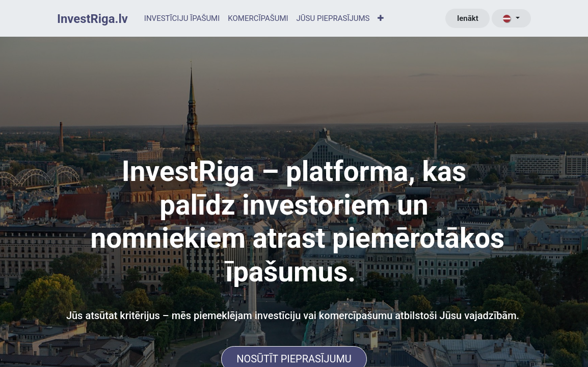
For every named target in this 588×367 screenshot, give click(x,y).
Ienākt (468, 18)
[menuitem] (182, 19)
